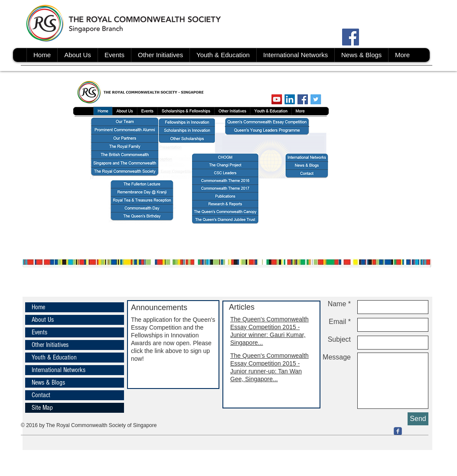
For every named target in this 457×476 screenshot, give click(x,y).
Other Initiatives (50, 345)
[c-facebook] (398, 431)
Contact (41, 395)
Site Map (42, 408)
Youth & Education (54, 357)
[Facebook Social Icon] (351, 37)
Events (39, 332)
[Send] (418, 419)
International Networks (59, 370)
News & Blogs (48, 382)
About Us (43, 320)
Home (38, 307)
